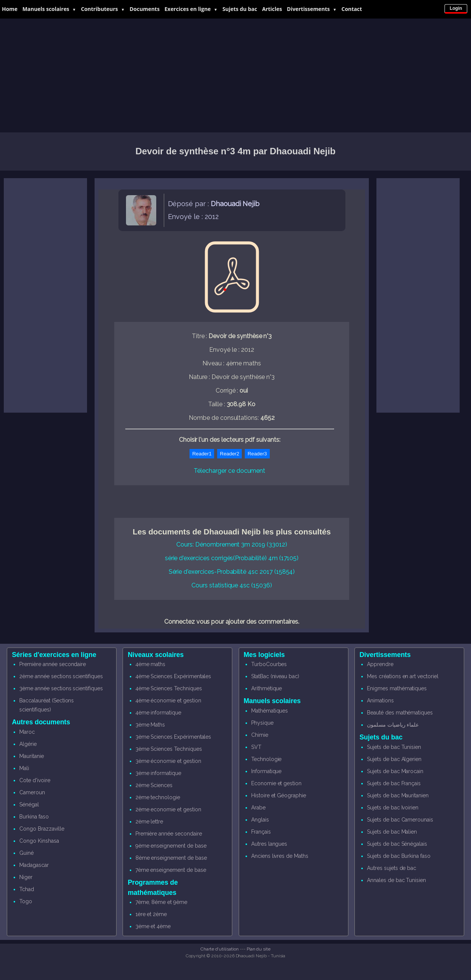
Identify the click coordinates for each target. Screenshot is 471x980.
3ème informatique (158, 773)
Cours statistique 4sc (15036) (232, 585)
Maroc (27, 732)
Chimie (260, 735)
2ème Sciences (154, 785)
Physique (262, 723)
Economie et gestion (276, 783)
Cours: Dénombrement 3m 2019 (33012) (232, 544)
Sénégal (29, 805)
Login (456, 8)
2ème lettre (149, 822)
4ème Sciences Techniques (169, 688)
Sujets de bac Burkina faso (399, 856)
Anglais (260, 820)
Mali (24, 768)
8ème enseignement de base (171, 858)
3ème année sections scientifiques (61, 688)
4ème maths (151, 664)
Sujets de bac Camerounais (400, 820)
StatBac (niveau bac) (275, 676)
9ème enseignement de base (171, 846)
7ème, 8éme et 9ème (161, 902)
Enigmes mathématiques (397, 688)
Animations (380, 700)
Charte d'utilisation (220, 949)
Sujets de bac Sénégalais (397, 844)
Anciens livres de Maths (280, 856)
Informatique (266, 771)
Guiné (26, 853)
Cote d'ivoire (35, 780)
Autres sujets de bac (392, 868)
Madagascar (34, 865)
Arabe (258, 808)
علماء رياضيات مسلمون (393, 725)
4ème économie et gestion (168, 700)
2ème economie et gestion (168, 809)
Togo (26, 901)
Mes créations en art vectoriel (403, 676)
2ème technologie (158, 797)
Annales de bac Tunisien (396, 880)
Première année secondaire (53, 664)
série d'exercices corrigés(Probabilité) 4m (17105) (232, 558)
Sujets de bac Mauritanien (398, 795)
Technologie (266, 759)
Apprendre (380, 664)
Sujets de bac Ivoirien (393, 808)
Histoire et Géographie (279, 795)
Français (261, 832)
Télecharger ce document (229, 471)
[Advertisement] (236, 76)
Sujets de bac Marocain (395, 771)
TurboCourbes (269, 664)
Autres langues (269, 844)
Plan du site (259, 949)
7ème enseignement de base (171, 870)
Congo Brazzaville (42, 829)
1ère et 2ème (151, 914)
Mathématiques (270, 711)
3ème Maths (150, 725)
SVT (256, 747)
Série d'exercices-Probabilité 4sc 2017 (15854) (232, 572)
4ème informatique (158, 713)
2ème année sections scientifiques (61, 676)
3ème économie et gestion (168, 761)
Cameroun (32, 792)
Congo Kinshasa (39, 841)
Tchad (27, 889)
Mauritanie (32, 756)
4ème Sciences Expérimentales (173, 676)
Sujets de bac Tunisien (394, 747)
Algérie (28, 744)
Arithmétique (267, 688)
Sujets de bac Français (394, 783)
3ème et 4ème (153, 926)
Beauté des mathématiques (400, 713)
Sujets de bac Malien (392, 832)
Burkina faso (34, 817)
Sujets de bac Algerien (394, 759)
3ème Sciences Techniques (169, 749)
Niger (26, 877)
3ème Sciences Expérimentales (173, 737)
